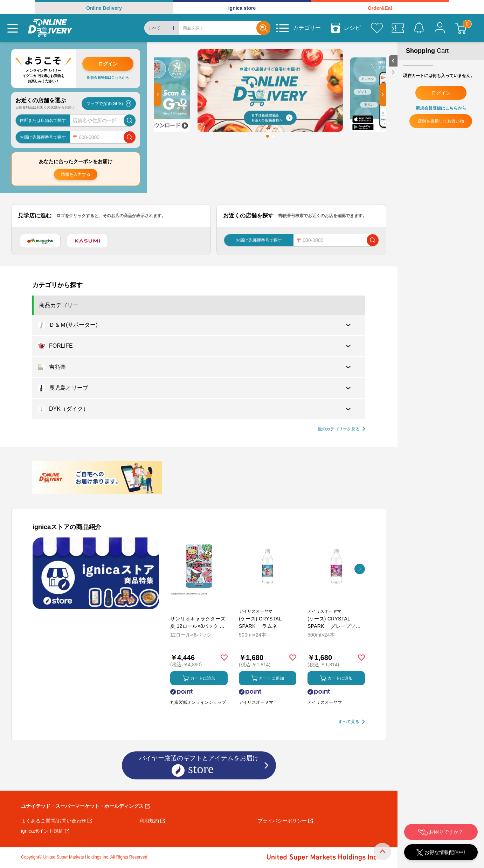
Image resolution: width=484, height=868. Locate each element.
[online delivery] (50, 28)
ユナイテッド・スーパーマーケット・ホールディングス (85, 806)
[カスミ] (87, 241)
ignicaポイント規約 (45, 831)
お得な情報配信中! (441, 853)
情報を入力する (76, 174)
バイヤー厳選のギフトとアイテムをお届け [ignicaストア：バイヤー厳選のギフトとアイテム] (199, 766)
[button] (158, 95)
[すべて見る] (352, 722)
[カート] (461, 28)
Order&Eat (380, 8)
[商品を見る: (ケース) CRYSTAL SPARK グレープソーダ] (336, 603)
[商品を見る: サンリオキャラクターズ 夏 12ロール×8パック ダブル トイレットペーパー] (199, 603)
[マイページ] (440, 28)
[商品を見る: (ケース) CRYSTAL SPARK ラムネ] (268, 603)
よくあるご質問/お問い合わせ (57, 821)
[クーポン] (398, 28)
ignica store (242, 8)
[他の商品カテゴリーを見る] (341, 429)
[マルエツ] (40, 241)
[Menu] (13, 28)
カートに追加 (199, 678)
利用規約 (152, 821)
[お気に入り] (377, 28)
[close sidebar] (393, 72)
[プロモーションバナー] (96, 573)
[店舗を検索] (130, 120)
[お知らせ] (419, 28)
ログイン (108, 64)
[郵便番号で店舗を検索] (130, 137)
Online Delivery (104, 8)
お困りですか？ (441, 832)
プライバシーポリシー (285, 821)
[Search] (218, 28)
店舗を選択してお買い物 (441, 121)
